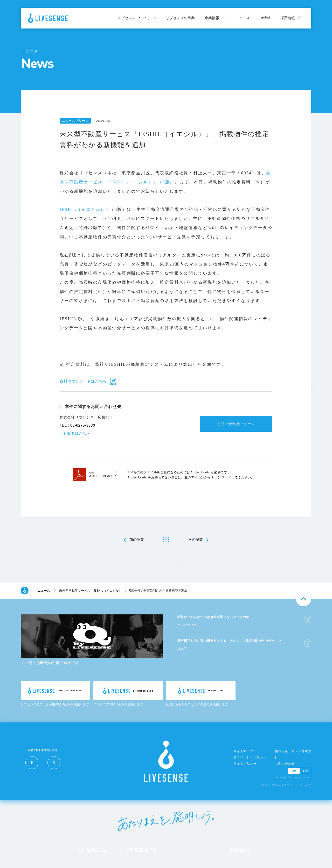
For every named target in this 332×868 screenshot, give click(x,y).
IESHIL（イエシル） (82, 209)
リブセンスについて (137, 18)
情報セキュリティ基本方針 (293, 754)
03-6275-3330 (83, 425)
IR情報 (265, 18)
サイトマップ (243, 751)
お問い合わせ (285, 764)
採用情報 (291, 18)
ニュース (243, 18)
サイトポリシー (245, 764)
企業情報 (215, 18)
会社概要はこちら (75, 433)
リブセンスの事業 (180, 18)
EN (305, 771)
